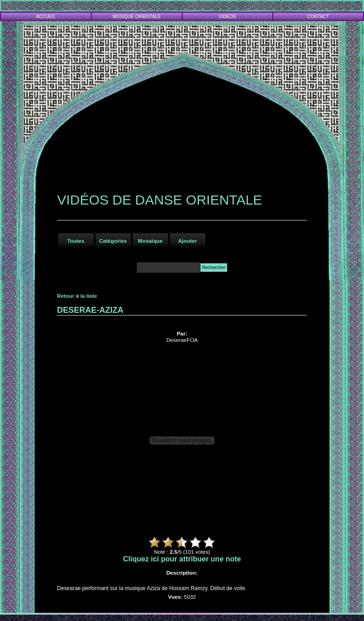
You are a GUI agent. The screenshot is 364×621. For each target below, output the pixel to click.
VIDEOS (228, 17)
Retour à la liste (77, 296)
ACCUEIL (46, 17)
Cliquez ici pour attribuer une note (182, 559)
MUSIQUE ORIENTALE (137, 17)
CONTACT (318, 17)
